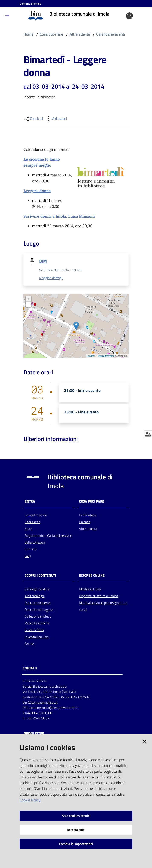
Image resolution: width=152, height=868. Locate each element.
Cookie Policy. (30, 800)
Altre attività (80, 34)
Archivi (30, 644)
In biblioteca (88, 515)
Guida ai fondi (34, 630)
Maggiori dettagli (51, 278)
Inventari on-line (37, 637)
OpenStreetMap (106, 356)
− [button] (28, 305)
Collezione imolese (38, 617)
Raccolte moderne (38, 603)
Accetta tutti (76, 830)
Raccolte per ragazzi (39, 610)
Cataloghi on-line (37, 589)
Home (28, 34)
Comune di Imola (30, 4)
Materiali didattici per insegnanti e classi (103, 606)
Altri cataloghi (35, 596)
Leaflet (90, 356)
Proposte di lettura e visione (99, 596)
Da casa (85, 522)
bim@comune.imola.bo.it (40, 702)
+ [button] (28, 299)
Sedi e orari (33, 522)
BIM (43, 261)
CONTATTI (30, 668)
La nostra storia (36, 515)
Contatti (31, 549)
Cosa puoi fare (51, 34)
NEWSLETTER (34, 734)
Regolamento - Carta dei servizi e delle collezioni (48, 539)
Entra (30, 502)
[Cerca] (129, 16)
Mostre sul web (90, 589)
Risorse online (92, 576)
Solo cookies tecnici (76, 816)
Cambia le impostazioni (76, 844)
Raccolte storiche (37, 623)
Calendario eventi (111, 34)
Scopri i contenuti (40, 576)
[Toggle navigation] (7, 15)
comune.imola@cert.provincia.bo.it (54, 708)
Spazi (28, 529)
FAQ (28, 556)
